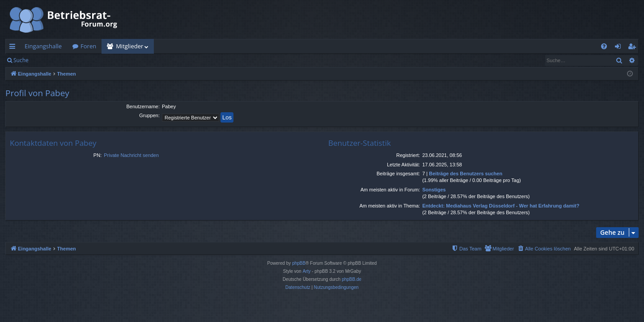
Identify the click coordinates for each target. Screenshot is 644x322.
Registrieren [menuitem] (634, 48)
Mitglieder (129, 46)
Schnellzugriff (14, 48)
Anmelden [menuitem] (620, 48)
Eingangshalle (43, 46)
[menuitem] (604, 46)
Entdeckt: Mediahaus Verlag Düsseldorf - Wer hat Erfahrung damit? (501, 206)
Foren (88, 46)
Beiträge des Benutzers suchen (466, 174)
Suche (21, 60)
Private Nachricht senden (131, 155)
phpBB (299, 263)
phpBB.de (352, 279)
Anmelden (54, 60)
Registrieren (95, 60)
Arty (307, 271)
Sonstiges (434, 190)
